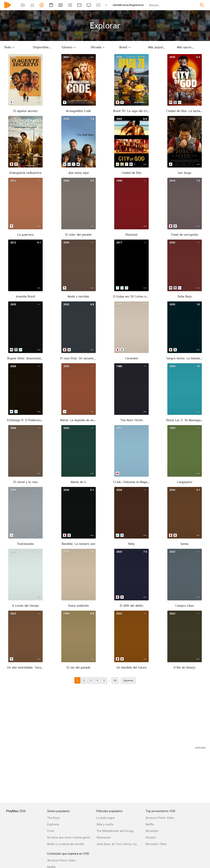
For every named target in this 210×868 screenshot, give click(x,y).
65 (115, 680)
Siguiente (128, 680)
